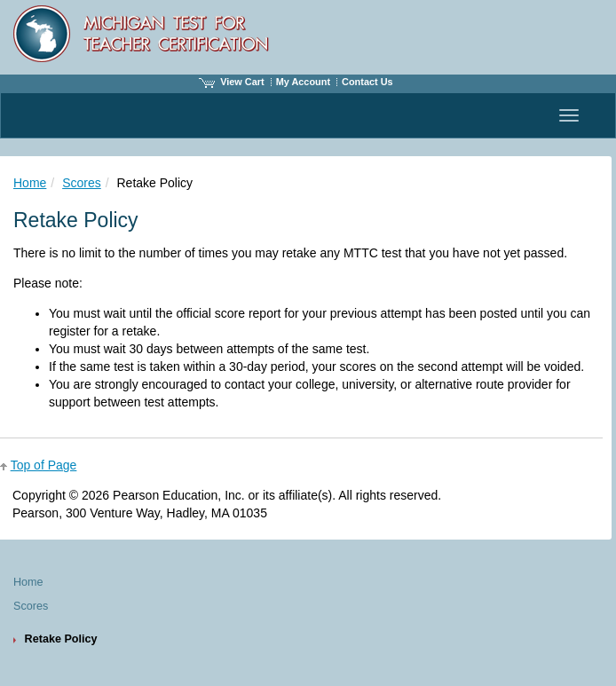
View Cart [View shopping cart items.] (232, 82)
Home (30, 183)
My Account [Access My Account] (303, 82)
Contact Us (367, 82)
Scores (82, 183)
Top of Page (44, 465)
